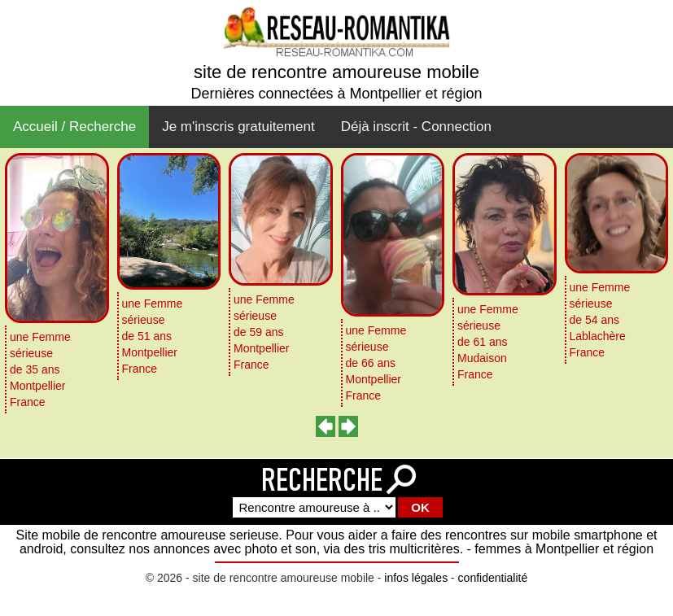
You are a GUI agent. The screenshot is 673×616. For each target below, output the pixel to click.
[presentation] (326, 426)
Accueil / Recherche (74, 127)
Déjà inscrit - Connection (416, 127)
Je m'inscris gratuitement (238, 127)
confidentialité (493, 578)
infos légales (416, 578)
